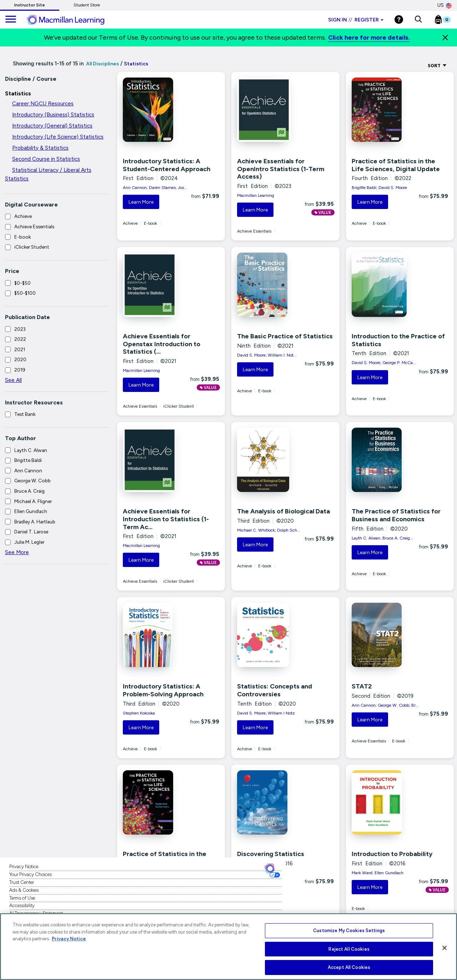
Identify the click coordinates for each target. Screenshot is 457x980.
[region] (228, 947)
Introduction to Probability (392, 854)
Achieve (23, 216)
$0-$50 (22, 283)
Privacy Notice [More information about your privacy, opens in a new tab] (69, 939)
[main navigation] (11, 20)
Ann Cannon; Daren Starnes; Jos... (155, 188)
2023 (20, 329)
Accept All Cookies (349, 967)
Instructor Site (30, 5)
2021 (20, 349)
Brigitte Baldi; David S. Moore (379, 188)
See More (17, 552)
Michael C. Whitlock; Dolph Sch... (269, 530)
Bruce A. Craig (29, 491)
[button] (418, 20)
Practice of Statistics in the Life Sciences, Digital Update (396, 165)
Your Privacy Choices (31, 874)
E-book (22, 237)
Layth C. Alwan (31, 450)
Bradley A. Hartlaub (35, 522)
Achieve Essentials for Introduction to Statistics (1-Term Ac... (166, 519)
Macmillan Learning (256, 195)
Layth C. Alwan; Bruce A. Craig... (382, 538)
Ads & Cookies (24, 890)
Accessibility (22, 906)
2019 (20, 370)
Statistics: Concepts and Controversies (275, 690)
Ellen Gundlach (31, 511)
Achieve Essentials (34, 227)
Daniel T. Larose (31, 532)
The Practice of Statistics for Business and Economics (396, 515)
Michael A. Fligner (33, 501)
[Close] (445, 38)
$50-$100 (25, 293)
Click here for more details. (369, 38)
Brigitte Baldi (28, 460)
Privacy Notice (24, 867)
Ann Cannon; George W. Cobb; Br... (385, 705)
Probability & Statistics (40, 148)
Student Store (87, 5)
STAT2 (362, 686)
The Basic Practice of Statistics (285, 336)
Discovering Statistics (271, 854)
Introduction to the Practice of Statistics (398, 340)
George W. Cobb (32, 481)
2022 (20, 339)
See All (13, 380)
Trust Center (22, 882)
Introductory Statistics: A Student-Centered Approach (167, 165)
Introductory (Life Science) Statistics (58, 137)
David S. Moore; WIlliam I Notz (266, 713)
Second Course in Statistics (46, 159)
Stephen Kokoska (139, 713)
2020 (20, 359)
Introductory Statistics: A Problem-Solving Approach (163, 690)
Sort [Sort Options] (437, 65)
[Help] (399, 19)
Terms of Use (22, 898)
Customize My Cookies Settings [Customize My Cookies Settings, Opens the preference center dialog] (349, 931)
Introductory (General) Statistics (52, 126)
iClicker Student (32, 247)
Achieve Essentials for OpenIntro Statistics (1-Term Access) (281, 169)
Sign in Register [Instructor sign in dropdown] (356, 20)
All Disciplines (102, 64)
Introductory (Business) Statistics (53, 115)
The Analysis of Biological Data (283, 511)
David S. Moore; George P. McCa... (384, 363)
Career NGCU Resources (43, 104)
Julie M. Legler (29, 542)
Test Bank (25, 414)
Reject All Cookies (349, 949)
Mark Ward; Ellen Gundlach (378, 873)
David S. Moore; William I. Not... (267, 355)
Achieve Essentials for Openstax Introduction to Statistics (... (162, 344)
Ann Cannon (28, 471)
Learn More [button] (141, 202)
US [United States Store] (445, 5)
